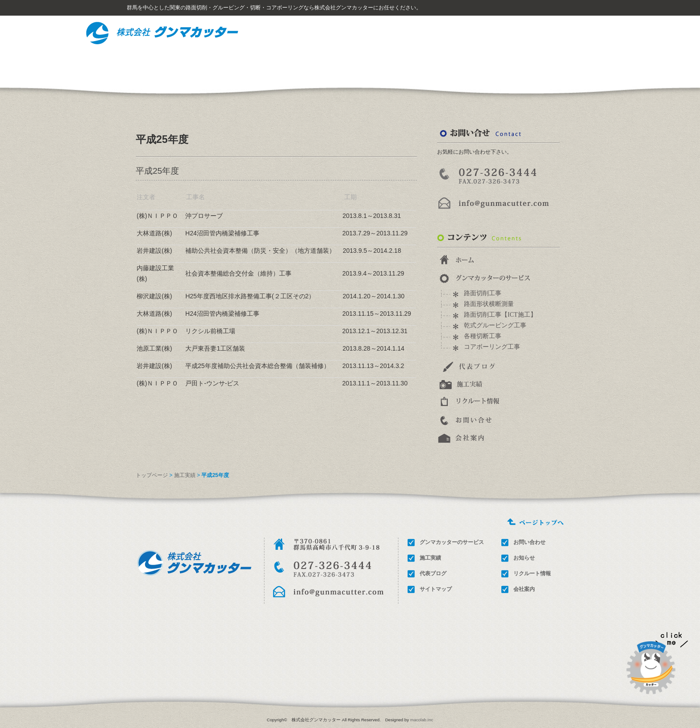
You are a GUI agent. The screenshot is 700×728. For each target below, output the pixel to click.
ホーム (508, 31)
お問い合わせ (521, 62)
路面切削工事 (483, 293)
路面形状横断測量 (489, 304)
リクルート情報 (452, 62)
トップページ (152, 475)
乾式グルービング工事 (495, 325)
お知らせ (524, 558)
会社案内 (524, 589)
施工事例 (386, 62)
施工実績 (185, 475)
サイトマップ (566, 31)
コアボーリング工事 (492, 347)
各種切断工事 (483, 336)
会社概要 (585, 62)
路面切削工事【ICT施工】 (500, 315)
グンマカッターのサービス (309, 62)
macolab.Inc (422, 720)
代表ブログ (433, 573)
